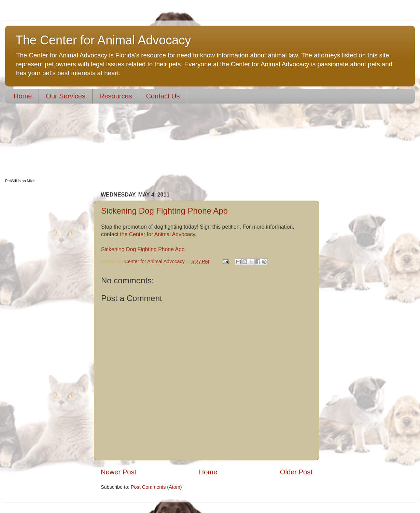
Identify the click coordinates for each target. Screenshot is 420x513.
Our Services (66, 96)
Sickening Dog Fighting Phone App (164, 211)
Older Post (296, 472)
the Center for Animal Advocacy (157, 234)
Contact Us (163, 96)
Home (23, 96)
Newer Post (118, 472)
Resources (116, 96)
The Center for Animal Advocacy (103, 40)
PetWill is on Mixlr (20, 181)
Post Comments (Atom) (156, 487)
